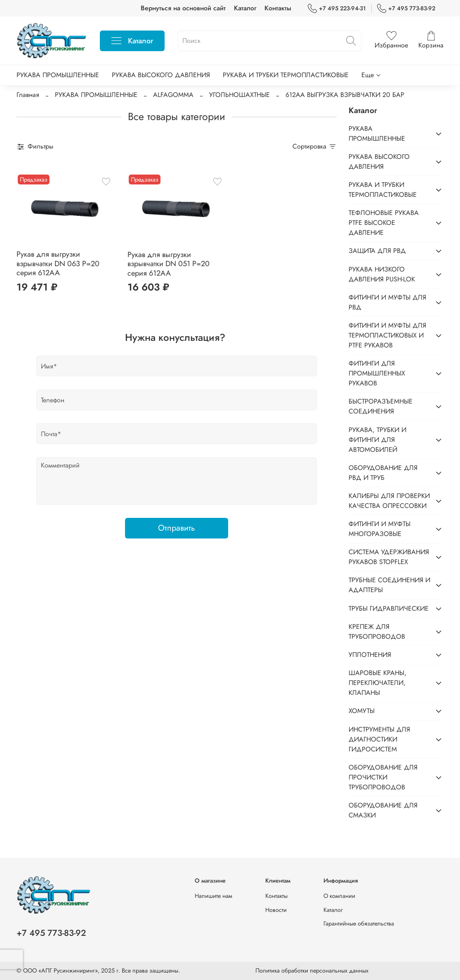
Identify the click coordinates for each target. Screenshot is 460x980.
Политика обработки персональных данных (312, 971)
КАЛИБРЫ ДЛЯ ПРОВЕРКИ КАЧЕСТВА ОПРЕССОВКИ (389, 501)
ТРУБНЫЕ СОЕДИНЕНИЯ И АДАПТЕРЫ (389, 585)
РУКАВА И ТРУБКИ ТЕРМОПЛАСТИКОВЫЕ (286, 75)
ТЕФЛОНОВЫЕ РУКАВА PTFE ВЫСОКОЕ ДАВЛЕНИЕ (384, 223)
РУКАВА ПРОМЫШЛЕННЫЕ (58, 75)
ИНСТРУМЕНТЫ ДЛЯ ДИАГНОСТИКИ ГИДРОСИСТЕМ (379, 739)
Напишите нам (213, 896)
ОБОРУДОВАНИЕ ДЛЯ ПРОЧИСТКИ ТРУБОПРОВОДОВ (383, 777)
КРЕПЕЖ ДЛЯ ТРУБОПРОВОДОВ (377, 632)
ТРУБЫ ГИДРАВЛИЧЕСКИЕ (389, 608)
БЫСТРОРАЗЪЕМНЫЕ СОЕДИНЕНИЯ (381, 406)
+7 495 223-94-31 (337, 8)
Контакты (278, 8)
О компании (339, 896)
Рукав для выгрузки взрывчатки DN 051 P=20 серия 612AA (169, 264)
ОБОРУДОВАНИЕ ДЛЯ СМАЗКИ (383, 810)
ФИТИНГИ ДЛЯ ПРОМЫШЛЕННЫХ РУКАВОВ (377, 373)
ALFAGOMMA (173, 95)
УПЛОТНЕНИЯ (370, 655)
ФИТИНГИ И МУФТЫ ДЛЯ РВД (387, 302)
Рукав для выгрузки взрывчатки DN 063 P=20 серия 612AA (58, 263)
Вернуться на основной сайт (183, 8)
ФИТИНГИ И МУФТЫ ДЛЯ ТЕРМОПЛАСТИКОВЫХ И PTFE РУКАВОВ (387, 335)
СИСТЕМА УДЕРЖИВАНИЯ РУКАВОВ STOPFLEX (389, 557)
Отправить (177, 528)
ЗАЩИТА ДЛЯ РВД (377, 251)
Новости (276, 910)
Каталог (245, 8)
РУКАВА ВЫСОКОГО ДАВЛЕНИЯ (161, 75)
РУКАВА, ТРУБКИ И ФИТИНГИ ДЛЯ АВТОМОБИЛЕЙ (377, 440)
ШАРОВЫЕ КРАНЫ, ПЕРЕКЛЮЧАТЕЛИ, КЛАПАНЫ (377, 683)
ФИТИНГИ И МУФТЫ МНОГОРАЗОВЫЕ (380, 529)
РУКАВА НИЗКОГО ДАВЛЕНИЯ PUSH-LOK (382, 274)
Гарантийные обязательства (359, 923)
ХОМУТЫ (362, 711)
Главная (28, 95)
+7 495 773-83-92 (406, 8)
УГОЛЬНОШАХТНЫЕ (239, 95)
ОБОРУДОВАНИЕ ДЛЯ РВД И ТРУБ (383, 473)
